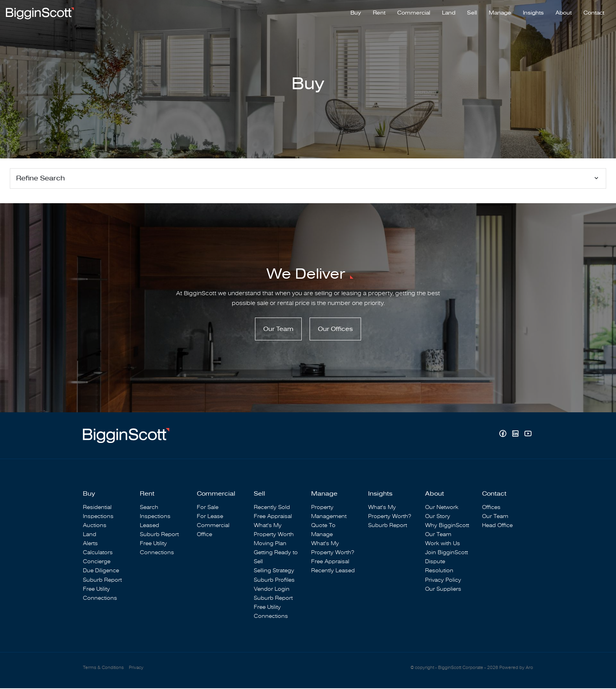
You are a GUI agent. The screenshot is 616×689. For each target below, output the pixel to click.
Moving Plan (270, 544)
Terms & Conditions (103, 668)
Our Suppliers (443, 590)
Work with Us (443, 544)
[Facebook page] (504, 435)
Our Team (278, 330)
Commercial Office (213, 531)
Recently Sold (272, 508)
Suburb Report (102, 580)
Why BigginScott (447, 526)
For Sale (208, 508)
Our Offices (335, 330)
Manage (500, 12)
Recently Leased (333, 571)
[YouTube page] (528, 435)
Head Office (497, 526)
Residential (97, 508)
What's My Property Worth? (333, 549)
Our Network (442, 508)
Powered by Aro (516, 668)
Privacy (136, 668)
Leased (149, 526)
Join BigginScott (446, 553)
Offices (491, 508)
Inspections (98, 517)
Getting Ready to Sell (276, 558)
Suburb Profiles (274, 580)
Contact (594, 12)
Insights (533, 12)
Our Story (438, 517)
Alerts (90, 544)
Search (149, 508)
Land (449, 12)
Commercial (414, 12)
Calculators (98, 553)
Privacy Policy (443, 580)
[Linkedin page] (516, 435)
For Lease (210, 517)
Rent (379, 12)
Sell (472, 12)
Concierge (97, 562)
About (564, 12)
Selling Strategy (274, 571)
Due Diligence (101, 571)
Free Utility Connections (100, 594)
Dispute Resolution (439, 567)
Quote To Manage (323, 531)
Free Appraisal (273, 517)
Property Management (329, 513)
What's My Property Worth (274, 531)
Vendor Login (272, 590)
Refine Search (40, 178)
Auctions (95, 526)
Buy (356, 12)
